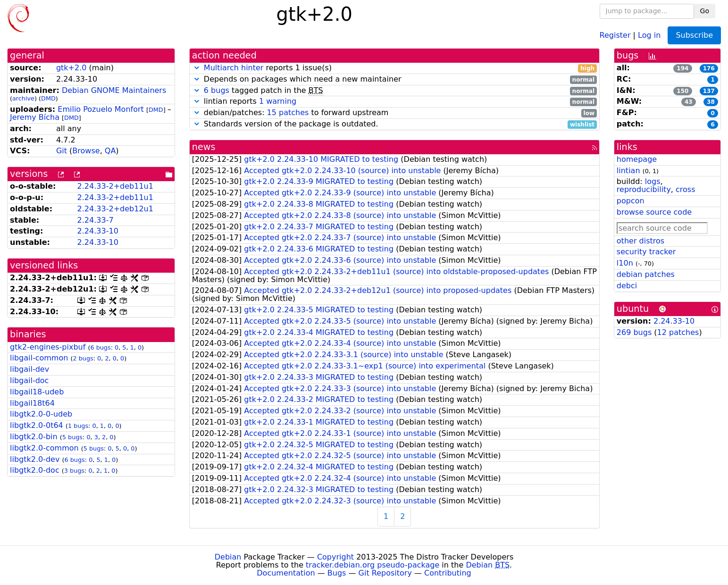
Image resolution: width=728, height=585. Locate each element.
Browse (86, 151)
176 (709, 68)
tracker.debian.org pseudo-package (372, 565)
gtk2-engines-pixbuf (48, 347)
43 (689, 102)
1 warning (278, 101)
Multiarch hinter (234, 68)
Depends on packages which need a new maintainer (394, 79)
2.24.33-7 (96, 220)
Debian (228, 557)
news (204, 147)
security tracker (646, 252)
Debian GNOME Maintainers (114, 90)
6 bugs (100, 347)
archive (23, 98)
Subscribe (694, 35)
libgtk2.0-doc (35, 470)
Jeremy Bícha (35, 117)
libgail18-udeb (37, 392)
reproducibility (644, 189)
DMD (48, 98)
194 (682, 68)
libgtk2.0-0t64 (37, 425)
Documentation (286, 573)
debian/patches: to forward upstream (394, 113)
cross (685, 189)
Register (615, 35)
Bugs (337, 573)
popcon (631, 201)
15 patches (288, 113)
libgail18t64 (32, 403)
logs (653, 181)
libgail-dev (29, 369)
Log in (649, 35)
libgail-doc (29, 380)
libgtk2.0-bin (34, 437)
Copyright (335, 557)
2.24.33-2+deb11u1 (115, 186)
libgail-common (39, 358)
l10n (625, 263)
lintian (628, 171)
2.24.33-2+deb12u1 (115, 209)
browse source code (654, 212)
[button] (197, 68)
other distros (640, 241)
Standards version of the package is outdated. (394, 124)
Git (62, 151)
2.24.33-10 (98, 231)
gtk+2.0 (71, 68)
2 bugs (83, 358)
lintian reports (394, 102)
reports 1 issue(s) (394, 68)
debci (627, 286)
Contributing (448, 573)
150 (682, 91)
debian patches (646, 274)
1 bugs (78, 426)
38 (711, 102)
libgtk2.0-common (44, 448)
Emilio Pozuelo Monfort (100, 109)
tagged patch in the (394, 91)
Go (705, 11)
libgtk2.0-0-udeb (41, 414)
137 (709, 91)
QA (110, 151)
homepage (637, 159)
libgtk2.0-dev (35, 459)
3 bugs (74, 471)
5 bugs (72, 437)
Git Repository (385, 573)
